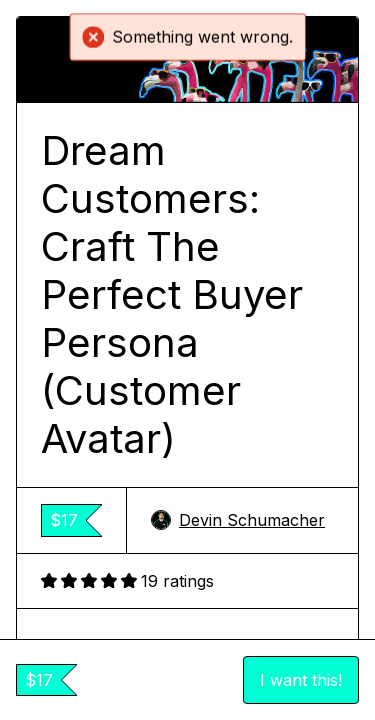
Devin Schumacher (238, 520)
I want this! (301, 680)
